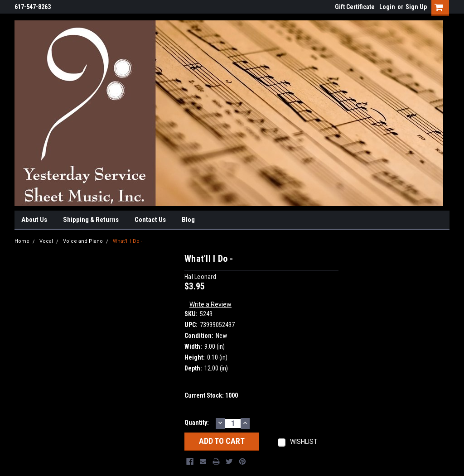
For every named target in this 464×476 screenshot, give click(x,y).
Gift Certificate (355, 7)
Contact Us (150, 220)
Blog (188, 220)
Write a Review (210, 304)
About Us (34, 220)
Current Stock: (211, 395)
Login (387, 7)
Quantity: (197, 423)
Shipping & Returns (91, 220)
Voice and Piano (83, 241)
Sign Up (416, 7)
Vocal (46, 241)
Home (22, 241)
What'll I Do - (128, 241)
